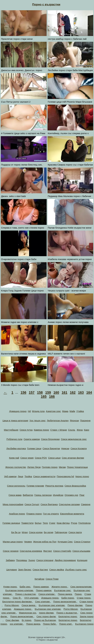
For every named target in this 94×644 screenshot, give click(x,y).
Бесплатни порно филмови (17, 602)
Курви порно (10, 587)
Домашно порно (50, 598)
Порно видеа (65, 594)
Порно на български (45, 620)
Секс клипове (43, 602)
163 (81, 392)
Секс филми (12, 620)
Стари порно (84, 598)
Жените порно (59, 587)
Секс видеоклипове (81, 587)
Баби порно (68, 598)
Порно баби (50, 624)
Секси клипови (47, 594)
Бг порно (26, 620)
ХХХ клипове (31, 598)
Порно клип (66, 624)
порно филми (46, 613)
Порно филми (75, 605)
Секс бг (17, 598)
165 (44, 396)
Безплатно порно (68, 616)
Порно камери (41, 587)
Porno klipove (12, 605)
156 (23, 392)
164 (89, 392)
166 (52, 396)
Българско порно (84, 624)
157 (32, 392)
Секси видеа (29, 605)
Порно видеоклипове (65, 602)
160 (56, 392)
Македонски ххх (28, 613)
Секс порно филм (46, 616)
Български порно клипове (19, 590)
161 (65, 392)
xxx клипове (17, 624)
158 (40, 392)
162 (73, 392)
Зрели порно (87, 616)
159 (48, 392)
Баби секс (25, 587)
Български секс (62, 590)
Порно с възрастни (46, 4)
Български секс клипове (52, 605)
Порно (78, 594)
